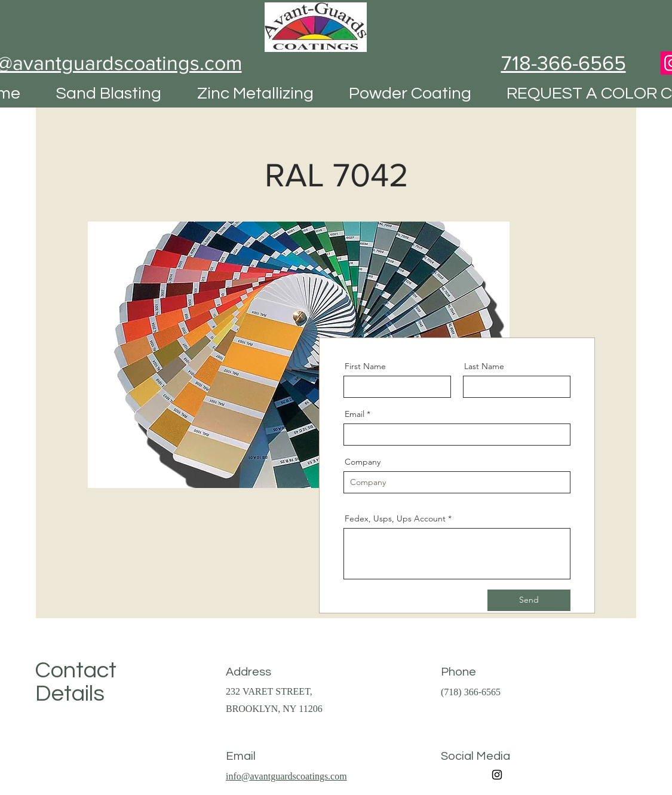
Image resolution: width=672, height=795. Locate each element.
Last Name (484, 366)
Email (355, 414)
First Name (365, 366)
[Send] (529, 600)
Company (363, 462)
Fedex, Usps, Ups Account (395, 518)
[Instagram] (497, 775)
